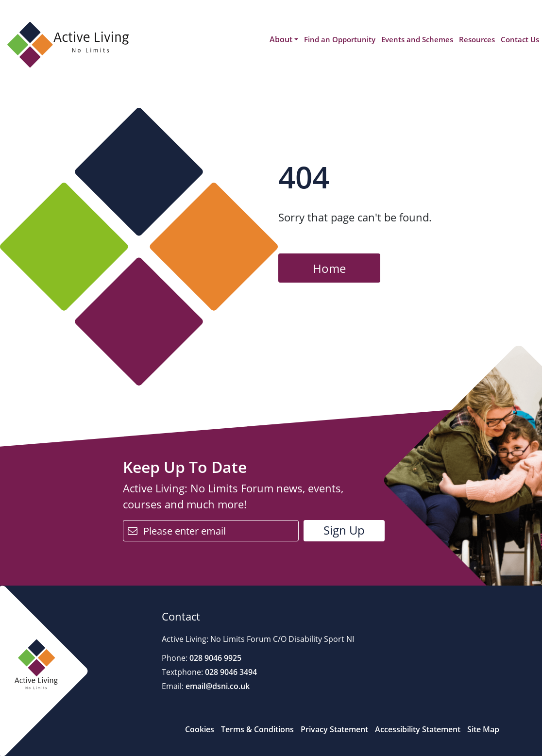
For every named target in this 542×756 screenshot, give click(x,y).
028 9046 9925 (214, 658)
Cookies (200, 729)
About (281, 39)
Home (329, 268)
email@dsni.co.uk (217, 686)
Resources (477, 39)
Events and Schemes (417, 39)
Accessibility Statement (418, 729)
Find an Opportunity (340, 39)
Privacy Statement (334, 729)
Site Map (483, 729)
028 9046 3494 (230, 672)
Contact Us (520, 39)
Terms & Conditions (257, 729)
